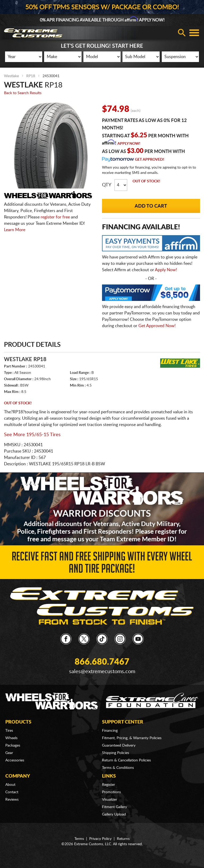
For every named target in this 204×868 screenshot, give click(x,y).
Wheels (11, 738)
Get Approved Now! (157, 326)
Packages (13, 746)
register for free (55, 217)
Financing (110, 731)
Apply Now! (129, 144)
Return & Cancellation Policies (126, 760)
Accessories (15, 760)
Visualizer (110, 800)
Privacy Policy (100, 839)
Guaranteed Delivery (119, 746)
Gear (9, 753)
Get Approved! (150, 160)
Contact (12, 792)
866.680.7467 (102, 662)
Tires (9, 731)
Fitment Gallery (114, 807)
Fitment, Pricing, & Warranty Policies (132, 738)
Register (109, 785)
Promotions (111, 792)
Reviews (12, 800)
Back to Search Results (23, 93)
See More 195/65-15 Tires (32, 435)
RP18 (31, 76)
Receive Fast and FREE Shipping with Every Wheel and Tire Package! (102, 564)
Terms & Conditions (118, 768)
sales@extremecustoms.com (102, 672)
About (10, 785)
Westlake (11, 76)
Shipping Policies (116, 753)
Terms (79, 839)
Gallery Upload (114, 814)
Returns (123, 839)
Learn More (15, 230)
